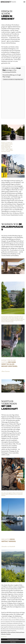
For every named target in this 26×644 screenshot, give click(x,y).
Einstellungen (4, 636)
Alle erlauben (13, 642)
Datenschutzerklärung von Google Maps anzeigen (12, 76)
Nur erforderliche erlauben (13, 639)
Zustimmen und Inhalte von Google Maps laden (13, 79)
